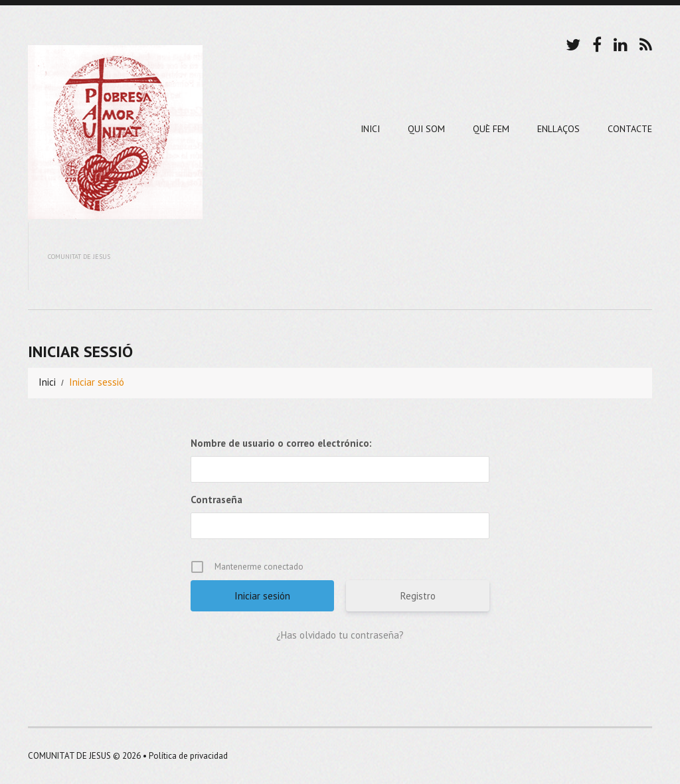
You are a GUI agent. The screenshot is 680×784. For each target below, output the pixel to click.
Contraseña (216, 500)
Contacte (630, 129)
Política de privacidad (188, 756)
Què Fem (491, 129)
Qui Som (426, 129)
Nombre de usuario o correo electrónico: (281, 443)
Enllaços (558, 129)
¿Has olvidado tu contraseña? (340, 635)
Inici (370, 129)
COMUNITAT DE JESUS (69, 756)
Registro (418, 596)
